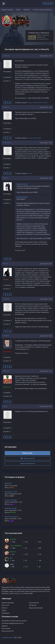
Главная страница (7, 10)
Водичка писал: (22, 184)
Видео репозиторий (36, 608)
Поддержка (6, 613)
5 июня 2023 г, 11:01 (46, 371)
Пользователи (34, 603)
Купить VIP (5, 605)
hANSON (6, 336)
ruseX (12, 496)
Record (6, 264)
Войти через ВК (27, 458)
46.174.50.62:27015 (43, 39)
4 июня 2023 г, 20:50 (46, 264)
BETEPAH (13, 512)
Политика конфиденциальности (13, 623)
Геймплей (26, 10)
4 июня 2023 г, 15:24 (46, 107)
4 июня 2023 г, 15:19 (46, 56)
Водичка (6, 56)
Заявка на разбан (11, 500)
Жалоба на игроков (12, 517)
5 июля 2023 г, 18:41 (46, 406)
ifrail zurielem (43, 103)
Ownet (12, 504)
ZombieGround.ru (8, 638)
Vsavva (30, 103)
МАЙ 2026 (8, 483)
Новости (4, 608)
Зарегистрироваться (28, 463)
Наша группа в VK (8, 631)
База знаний (6, 628)
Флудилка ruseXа (11, 492)
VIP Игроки (33, 605)
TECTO (12, 488)
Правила (5, 626)
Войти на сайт (48, 3)
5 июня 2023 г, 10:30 (46, 336)
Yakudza (35, 103)
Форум (18, 10)
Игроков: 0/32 (41, 37)
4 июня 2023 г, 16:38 (46, 143)
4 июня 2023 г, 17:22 (46, 178)
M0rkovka (6, 371)
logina (5, 406)
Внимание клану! (11, 508)
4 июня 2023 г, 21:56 (46, 299)
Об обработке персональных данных (14, 621)
